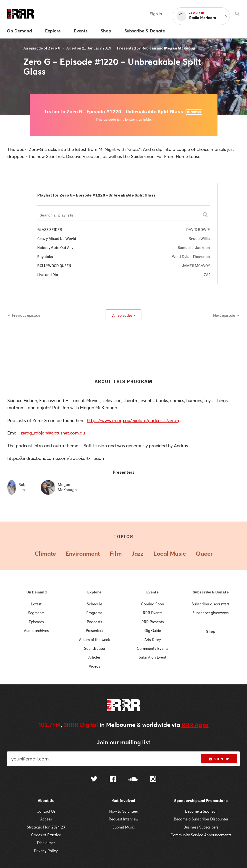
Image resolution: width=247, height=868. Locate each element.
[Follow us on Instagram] (153, 779)
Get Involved (124, 801)
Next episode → (226, 315)
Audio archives (36, 631)
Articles (94, 657)
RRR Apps (195, 725)
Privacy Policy (46, 851)
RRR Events (153, 613)
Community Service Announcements (201, 835)
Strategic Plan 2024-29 (46, 827)
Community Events (153, 648)
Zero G (54, 48)
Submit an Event (153, 657)
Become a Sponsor (201, 811)
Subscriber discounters (211, 604)
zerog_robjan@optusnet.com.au (53, 433)
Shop (211, 631)
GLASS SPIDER (50, 230)
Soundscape (94, 648)
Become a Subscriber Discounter (201, 819)
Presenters (94, 631)
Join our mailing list (124, 742)
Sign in (156, 14)
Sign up (219, 759)
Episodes (36, 622)
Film (116, 553)
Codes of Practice (46, 835)
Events (153, 592)
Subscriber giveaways (211, 613)
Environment (83, 553)
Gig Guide (153, 631)
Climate (45, 553)
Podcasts (94, 622)
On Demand (36, 592)
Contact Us (46, 811)
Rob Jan (149, 48)
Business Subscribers (201, 827)
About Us (46, 801)
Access (46, 819)
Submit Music (124, 827)
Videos (94, 666)
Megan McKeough (181, 48)
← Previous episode (24, 315)
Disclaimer (46, 843)
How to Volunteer (124, 811)
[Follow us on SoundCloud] (133, 779)
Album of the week (94, 640)
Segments (36, 613)
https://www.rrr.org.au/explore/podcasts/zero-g (134, 420)
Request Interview (123, 819)
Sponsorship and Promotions (201, 801)
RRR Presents (153, 622)
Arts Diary (153, 640)
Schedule (94, 604)
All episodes (123, 315)
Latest (36, 604)
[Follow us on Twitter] (94, 779)
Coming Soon (153, 604)
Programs (94, 613)
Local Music (170, 553)
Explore (94, 592)
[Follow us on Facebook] (113, 779)
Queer (204, 553)
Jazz (138, 553)
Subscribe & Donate (211, 592)
